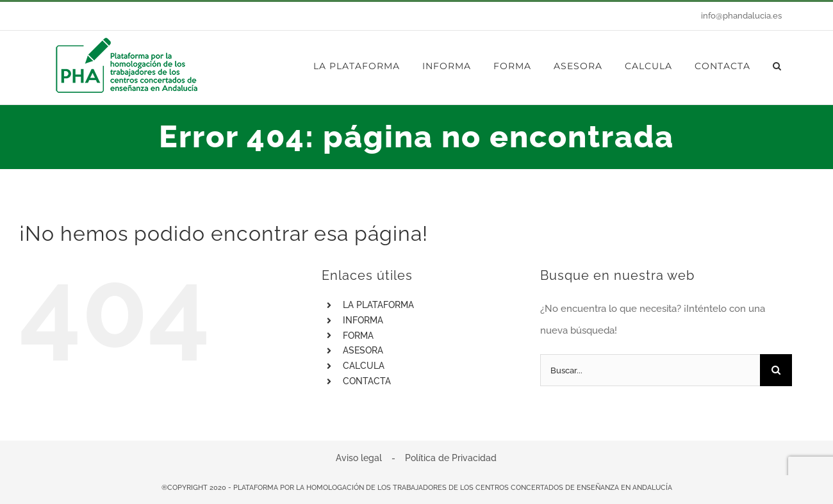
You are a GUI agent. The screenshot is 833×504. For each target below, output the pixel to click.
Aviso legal (359, 458)
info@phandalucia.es (741, 16)
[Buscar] (776, 370)
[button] (777, 66)
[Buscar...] (650, 370)
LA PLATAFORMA (378, 305)
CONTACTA (367, 381)
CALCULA (364, 366)
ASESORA (363, 350)
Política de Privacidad (451, 458)
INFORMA (363, 320)
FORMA (358, 336)
